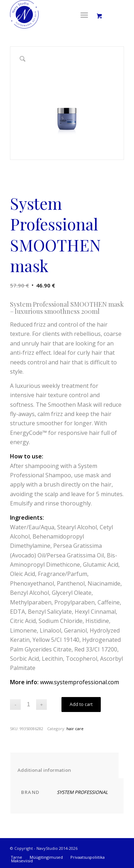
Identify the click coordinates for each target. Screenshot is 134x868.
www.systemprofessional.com (80, 682)
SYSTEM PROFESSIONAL (82, 792)
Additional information (65, 770)
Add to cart (81, 704)
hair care (75, 729)
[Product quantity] (28, 705)
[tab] (64, 765)
